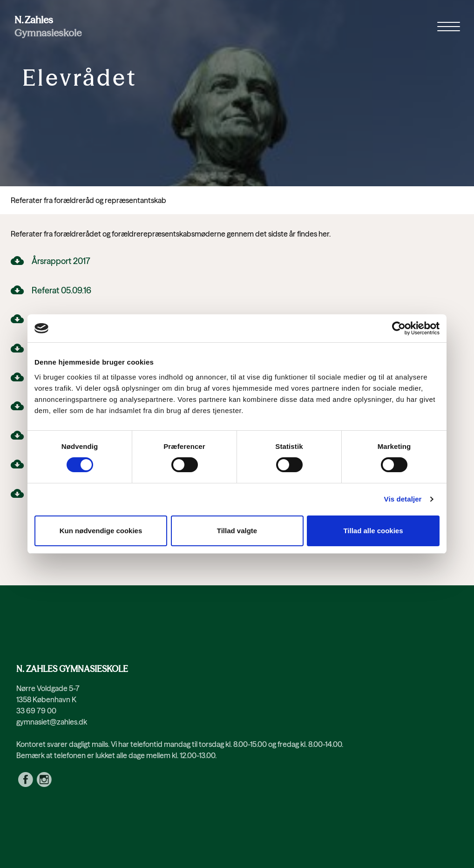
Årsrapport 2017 (61, 261)
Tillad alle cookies (373, 531)
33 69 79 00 (36, 711)
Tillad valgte (237, 531)
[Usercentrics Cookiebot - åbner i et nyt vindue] (399, 328)
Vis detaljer (403, 499)
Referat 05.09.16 (61, 290)
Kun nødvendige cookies (101, 531)
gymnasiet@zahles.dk (52, 722)
